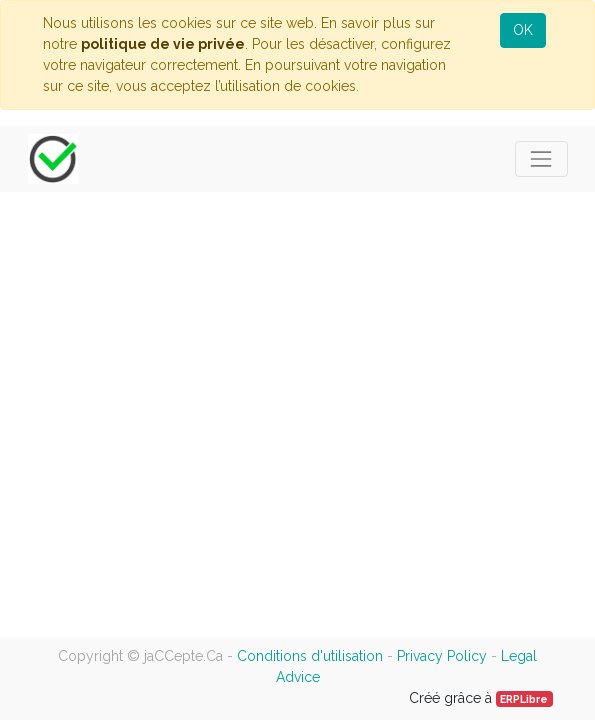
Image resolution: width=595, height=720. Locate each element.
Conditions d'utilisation (310, 656)
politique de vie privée (163, 44)
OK (523, 30)
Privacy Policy (442, 656)
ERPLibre (524, 699)
